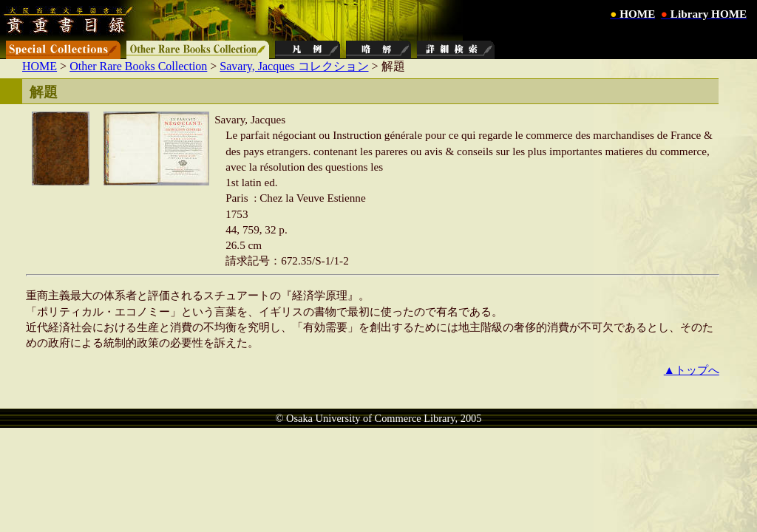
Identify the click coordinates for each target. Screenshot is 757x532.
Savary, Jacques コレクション (294, 66)
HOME (40, 66)
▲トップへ (692, 370)
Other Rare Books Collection (138, 66)
